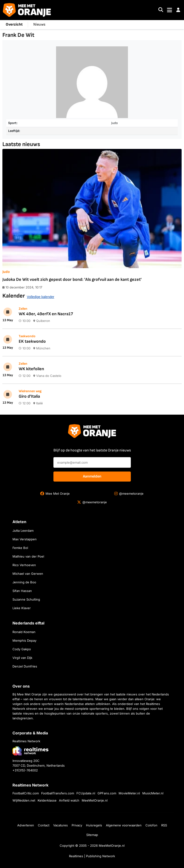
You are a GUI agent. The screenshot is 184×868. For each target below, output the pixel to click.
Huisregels (94, 825)
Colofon (151, 825)
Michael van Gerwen (28, 574)
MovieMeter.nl (129, 793)
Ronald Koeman (24, 632)
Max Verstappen (25, 539)
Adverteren (26, 825)
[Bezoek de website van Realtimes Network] (30, 751)
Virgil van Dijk (22, 658)
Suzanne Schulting (26, 599)
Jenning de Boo (24, 582)
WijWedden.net (24, 800)
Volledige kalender (40, 297)
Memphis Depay (24, 640)
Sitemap (92, 835)
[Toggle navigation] (170, 10)
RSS (164, 825)
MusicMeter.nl (153, 793)
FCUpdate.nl (86, 793)
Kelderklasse (47, 800)
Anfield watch (69, 800)
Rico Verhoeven (24, 565)
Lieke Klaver (22, 608)
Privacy (77, 825)
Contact (44, 825)
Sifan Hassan (22, 591)
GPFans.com (107, 793)
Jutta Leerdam (23, 531)
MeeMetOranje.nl (95, 800)
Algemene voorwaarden (124, 825)
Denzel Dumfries (25, 666)
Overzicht (14, 24)
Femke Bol (20, 548)
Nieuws (39, 24)
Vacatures (60, 825)
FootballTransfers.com (58, 793)
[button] (178, 10)
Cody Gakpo (22, 649)
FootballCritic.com (26, 793)
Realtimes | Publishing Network (92, 856)
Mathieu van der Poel (28, 556)
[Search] (161, 10)
